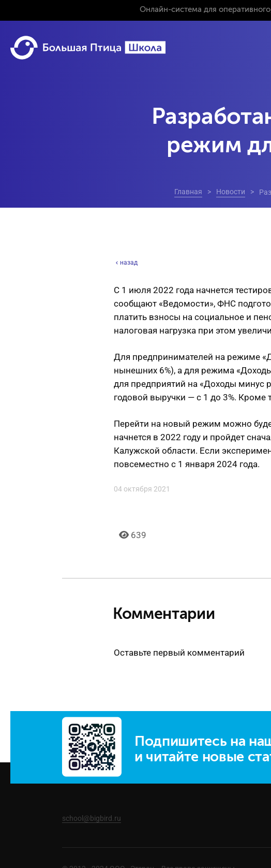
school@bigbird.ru (92, 818)
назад (126, 263)
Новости (231, 192)
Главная (188, 192)
